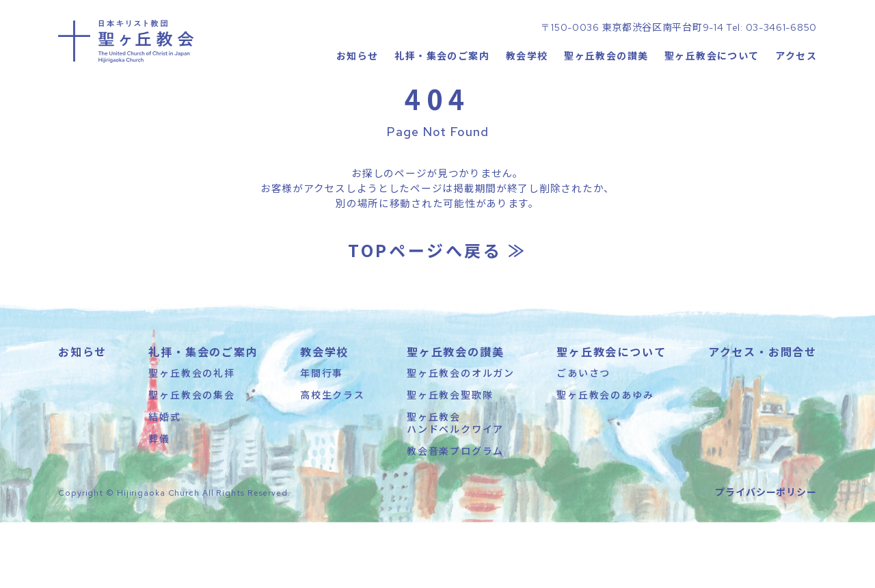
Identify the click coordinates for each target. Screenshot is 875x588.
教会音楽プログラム (455, 517)
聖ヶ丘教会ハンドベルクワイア (455, 488)
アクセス (796, 99)
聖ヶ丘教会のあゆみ (605, 460)
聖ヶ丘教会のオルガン (461, 438)
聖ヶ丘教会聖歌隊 (450, 460)
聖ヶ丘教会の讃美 (606, 99)
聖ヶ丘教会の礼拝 (191, 438)
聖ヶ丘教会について (712, 99)
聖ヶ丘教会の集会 (191, 460)
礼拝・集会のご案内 (442, 99)
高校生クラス (333, 460)
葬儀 (159, 505)
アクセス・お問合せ (763, 417)
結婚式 (164, 482)
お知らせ (357, 99)
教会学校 (526, 99)
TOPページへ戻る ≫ (437, 316)
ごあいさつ (583, 438)
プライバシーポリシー (766, 557)
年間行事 (322, 438)
